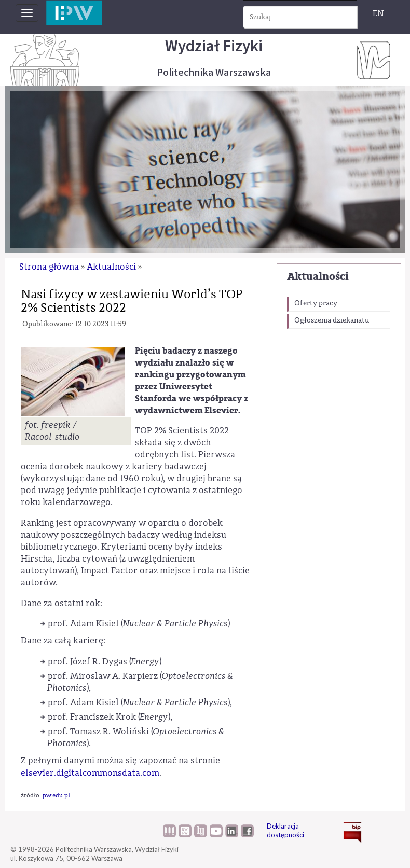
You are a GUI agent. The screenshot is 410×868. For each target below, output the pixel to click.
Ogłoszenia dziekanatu (332, 320)
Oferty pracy (316, 303)
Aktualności (318, 277)
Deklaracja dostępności (285, 830)
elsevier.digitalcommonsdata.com (90, 773)
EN (378, 13)
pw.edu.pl (56, 795)
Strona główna (49, 267)
